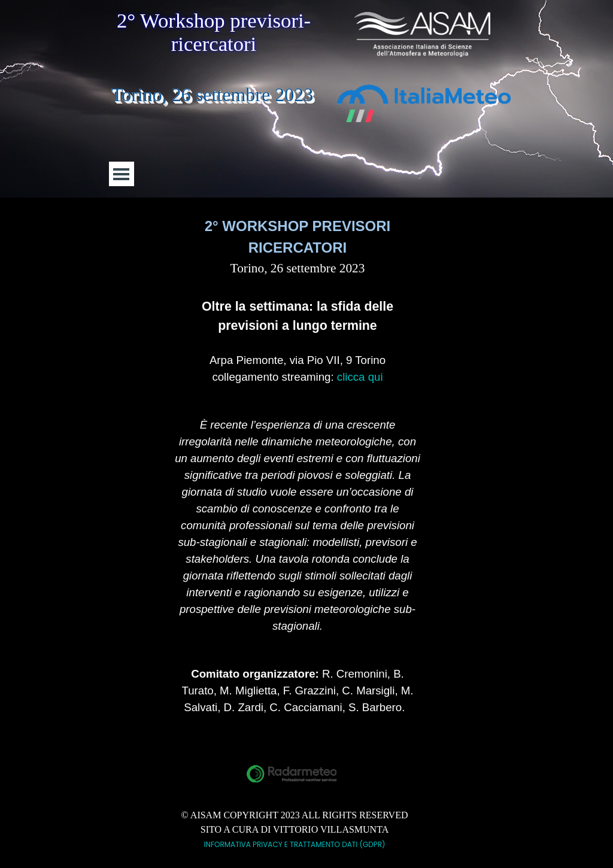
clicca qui (360, 377)
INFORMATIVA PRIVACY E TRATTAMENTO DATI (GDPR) (295, 844)
